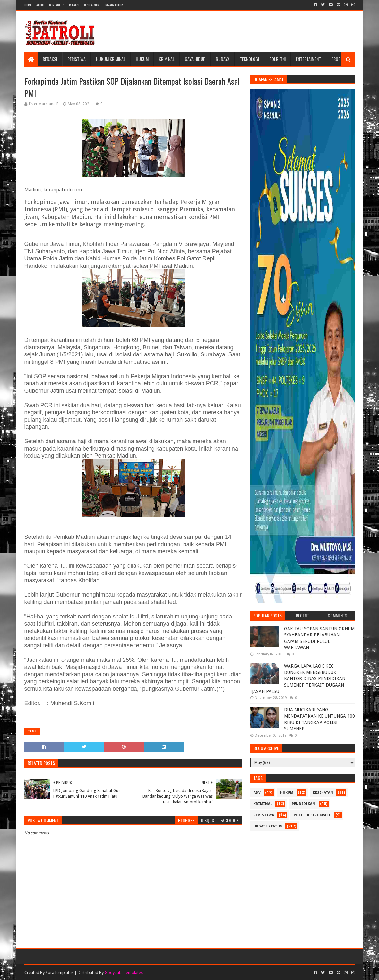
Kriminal (167, 59)
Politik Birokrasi (312, 815)
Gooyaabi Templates (124, 972)
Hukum (142, 59)
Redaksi (74, 5)
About (40, 5)
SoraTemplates (60, 972)
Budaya (223, 59)
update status (268, 826)
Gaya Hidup (195, 59)
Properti (340, 59)
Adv (257, 793)
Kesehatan (323, 793)
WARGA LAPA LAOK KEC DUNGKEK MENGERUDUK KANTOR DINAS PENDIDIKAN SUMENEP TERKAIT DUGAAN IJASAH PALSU (298, 678)
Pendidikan (303, 804)
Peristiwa (77, 59)
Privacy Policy (114, 5)
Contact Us (57, 5)
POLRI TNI (277, 59)
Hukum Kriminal (111, 59)
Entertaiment (308, 59)
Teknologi (249, 59)
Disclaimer (91, 5)
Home (28, 5)
